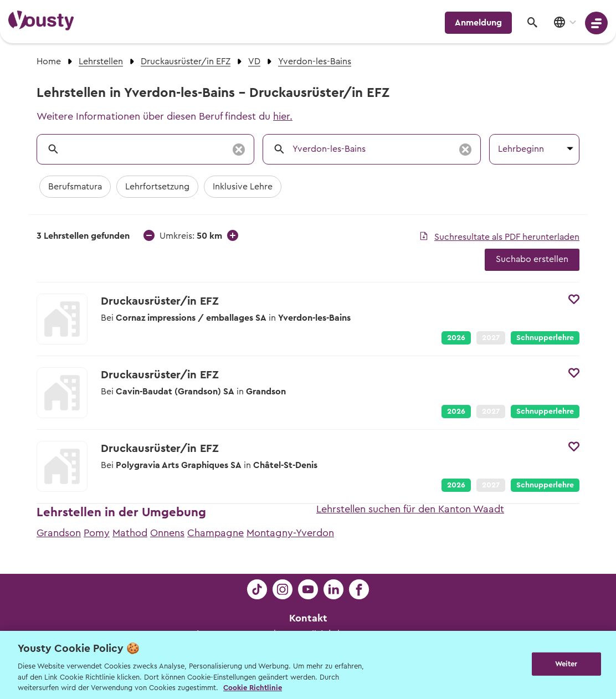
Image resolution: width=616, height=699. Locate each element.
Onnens (167, 533)
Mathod (130, 533)
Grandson (59, 533)
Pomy (97, 533)
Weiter (566, 664)
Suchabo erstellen (532, 259)
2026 (456, 338)
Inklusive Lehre (243, 187)
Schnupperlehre (545, 338)
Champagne (215, 533)
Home (49, 61)
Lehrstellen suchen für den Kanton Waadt (410, 509)
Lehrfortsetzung (157, 187)
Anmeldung (478, 23)
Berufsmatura (75, 187)
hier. (283, 116)
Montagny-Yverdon (290, 533)
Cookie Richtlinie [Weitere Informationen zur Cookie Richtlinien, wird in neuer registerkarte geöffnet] (253, 688)
